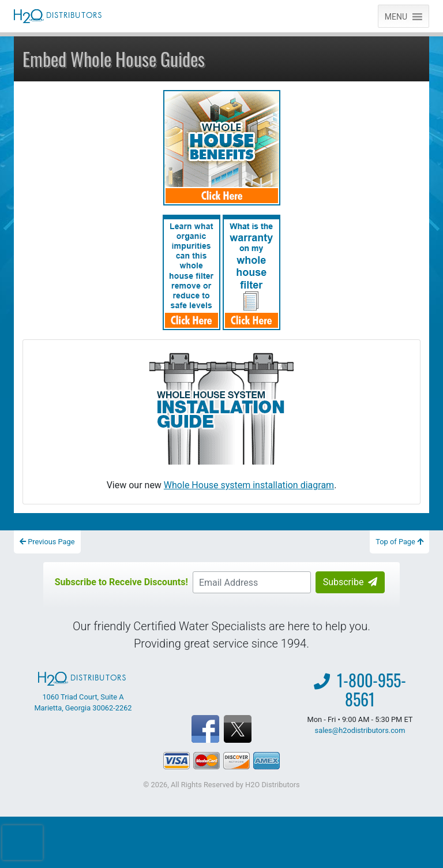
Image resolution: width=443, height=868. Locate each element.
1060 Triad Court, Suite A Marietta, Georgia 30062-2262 (83, 692)
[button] (396, 16)
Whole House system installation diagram (249, 485)
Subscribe (350, 582)
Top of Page (399, 542)
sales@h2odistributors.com (360, 730)
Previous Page (47, 542)
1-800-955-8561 (371, 690)
